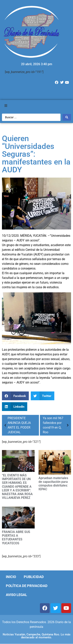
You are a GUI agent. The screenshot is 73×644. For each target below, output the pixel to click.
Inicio (11, 577)
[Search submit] (67, 117)
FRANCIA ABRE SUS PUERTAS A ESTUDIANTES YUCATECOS (16, 538)
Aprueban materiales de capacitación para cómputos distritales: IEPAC (53, 484)
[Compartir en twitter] (43, 396)
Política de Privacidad (27, 586)
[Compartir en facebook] (15, 396)
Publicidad (34, 577)
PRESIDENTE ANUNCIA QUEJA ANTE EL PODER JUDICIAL (17, 425)
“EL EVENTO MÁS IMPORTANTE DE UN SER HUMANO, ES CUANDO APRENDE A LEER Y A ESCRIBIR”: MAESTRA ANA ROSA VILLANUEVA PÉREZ (17, 487)
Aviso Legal (16, 595)
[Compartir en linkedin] (15, 407)
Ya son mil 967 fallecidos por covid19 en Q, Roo (56, 425)
